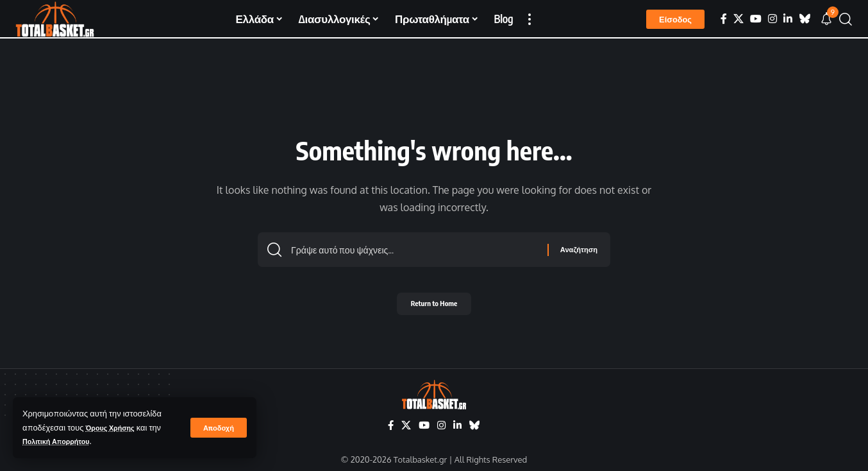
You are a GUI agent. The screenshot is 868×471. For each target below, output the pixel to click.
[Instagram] (772, 19)
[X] (739, 19)
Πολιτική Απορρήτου (63, 441)
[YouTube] (756, 19)
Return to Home (434, 308)
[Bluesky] (805, 19)
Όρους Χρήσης (115, 427)
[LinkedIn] (788, 19)
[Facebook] (724, 19)
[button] (217, 427)
